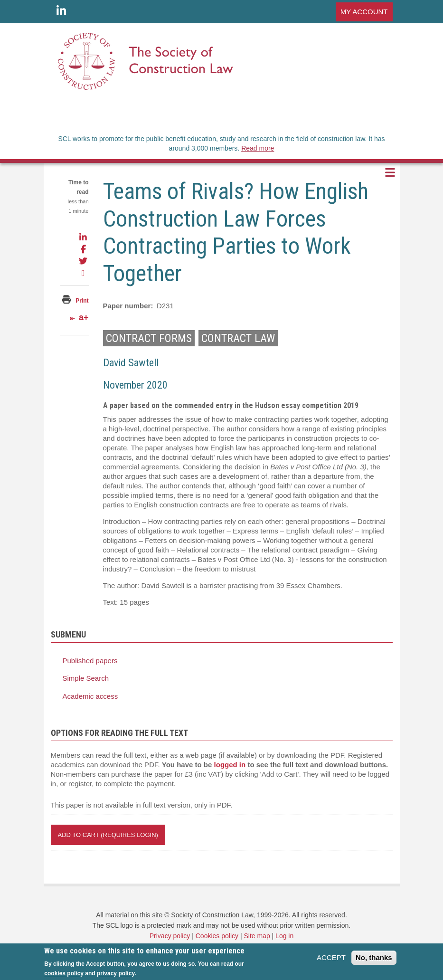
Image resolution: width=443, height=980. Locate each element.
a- (72, 318)
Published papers (90, 661)
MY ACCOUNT (364, 12)
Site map (257, 936)
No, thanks (374, 961)
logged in (230, 765)
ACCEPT (331, 961)
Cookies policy (217, 936)
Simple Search (86, 678)
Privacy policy (170, 936)
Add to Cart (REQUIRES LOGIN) (108, 835)
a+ (84, 317)
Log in (284, 936)
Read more (258, 148)
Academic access (90, 696)
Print (82, 301)
